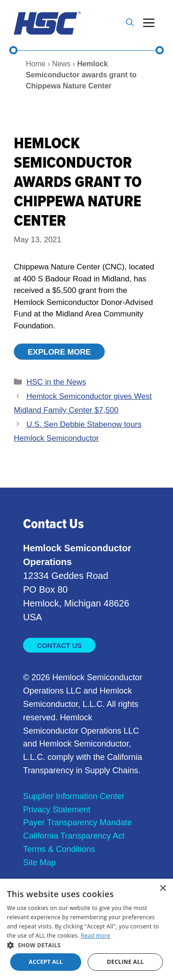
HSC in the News (56, 382)
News (61, 64)
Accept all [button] (46, 962)
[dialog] (86, 929)
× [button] (163, 889)
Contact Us (59, 645)
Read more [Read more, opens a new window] (95, 936)
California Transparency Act (74, 836)
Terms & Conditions (59, 849)
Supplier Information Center (74, 796)
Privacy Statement (57, 810)
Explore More (59, 352)
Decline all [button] (125, 962)
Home (36, 64)
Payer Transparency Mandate (78, 822)
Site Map (39, 863)
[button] (130, 23)
